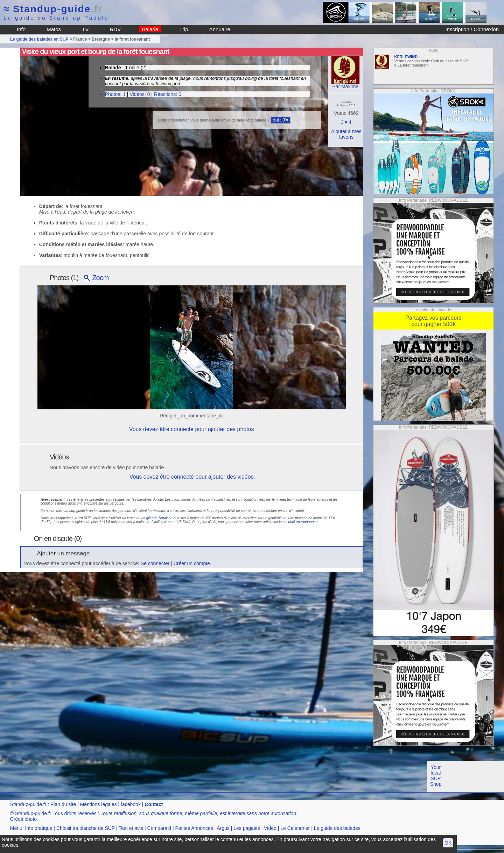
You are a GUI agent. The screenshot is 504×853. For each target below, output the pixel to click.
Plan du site (63, 804)
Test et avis (131, 828)
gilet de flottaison (159, 518)
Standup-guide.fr (28, 804)
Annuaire (220, 29)
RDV (115, 29)
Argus (223, 828)
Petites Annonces (194, 828)
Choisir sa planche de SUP (86, 828)
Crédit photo (23, 819)
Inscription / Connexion (472, 29)
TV (85, 29)
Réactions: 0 (168, 94)
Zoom (96, 278)
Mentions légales (99, 804)
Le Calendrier (295, 828)
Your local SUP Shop (436, 776)
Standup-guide (53, 9)
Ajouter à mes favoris (346, 134)
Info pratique (39, 828)
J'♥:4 (346, 122)
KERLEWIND (406, 57)
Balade (150, 29)
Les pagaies (247, 828)
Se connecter (155, 563)
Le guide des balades (337, 828)
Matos (54, 29)
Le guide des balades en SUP (39, 39)
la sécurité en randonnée (298, 522)
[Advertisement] (127, 777)
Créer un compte (192, 563)
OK (448, 843)
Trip (184, 29)
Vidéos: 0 (140, 94)
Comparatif (159, 828)
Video (270, 828)
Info (21, 29)
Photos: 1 (115, 94)
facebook (131, 804)
